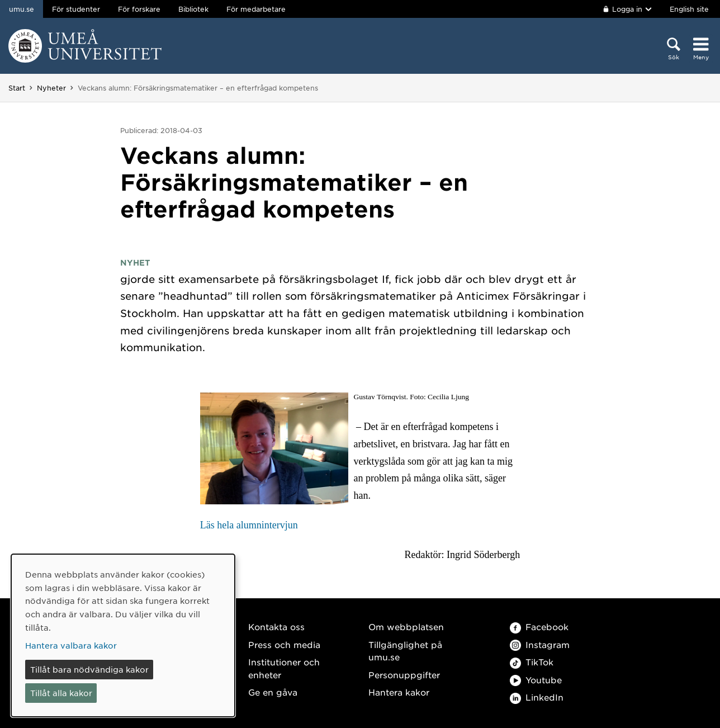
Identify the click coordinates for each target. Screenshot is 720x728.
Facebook (539, 627)
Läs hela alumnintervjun (249, 525)
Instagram (540, 644)
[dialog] (123, 635)
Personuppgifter (404, 675)
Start (17, 88)
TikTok (532, 662)
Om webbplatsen (406, 627)
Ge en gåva (273, 692)
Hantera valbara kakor (71, 645)
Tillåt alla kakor (61, 693)
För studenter (76, 9)
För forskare (139, 9)
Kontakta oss (276, 627)
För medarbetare (256, 9)
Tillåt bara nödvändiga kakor (89, 669)
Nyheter (51, 88)
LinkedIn (537, 697)
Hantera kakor (399, 692)
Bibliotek (193, 9)
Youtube (536, 680)
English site (689, 9)
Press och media (284, 644)
